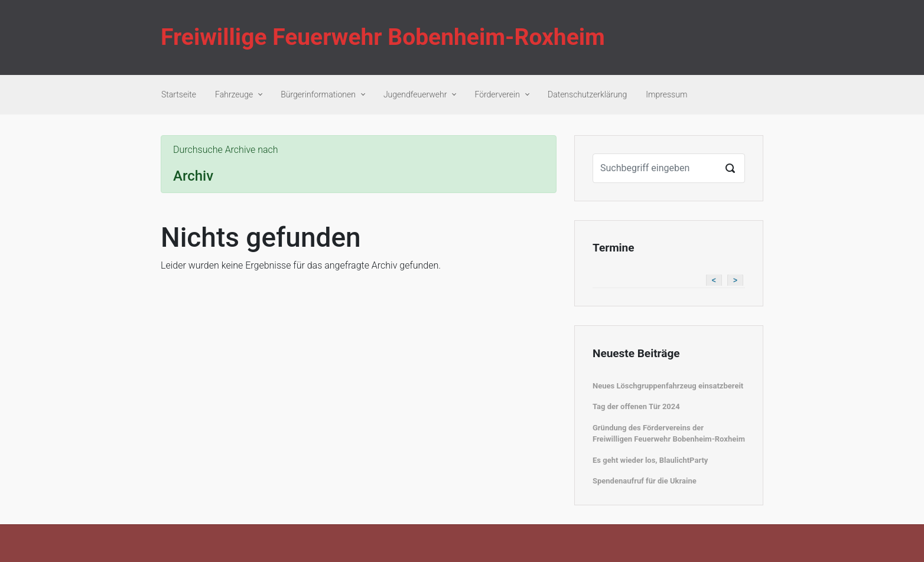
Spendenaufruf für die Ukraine (645, 481)
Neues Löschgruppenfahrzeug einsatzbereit (668, 386)
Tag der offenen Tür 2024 (636, 406)
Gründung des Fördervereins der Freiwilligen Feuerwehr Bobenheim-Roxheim (669, 434)
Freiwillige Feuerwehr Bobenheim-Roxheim (383, 37)
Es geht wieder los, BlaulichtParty (650, 460)
